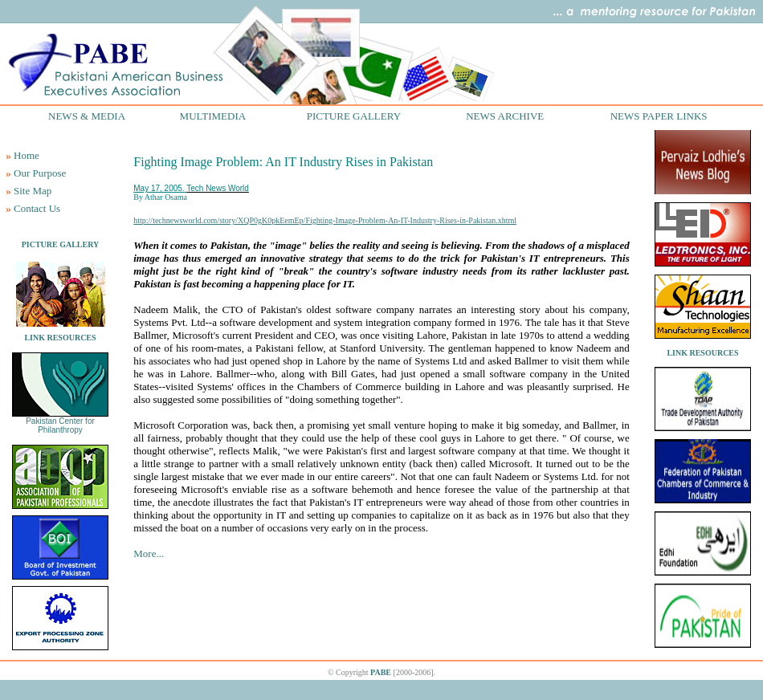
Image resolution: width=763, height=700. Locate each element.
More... (149, 553)
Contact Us (37, 208)
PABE (381, 672)
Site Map (33, 191)
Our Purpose (40, 173)
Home (27, 155)
